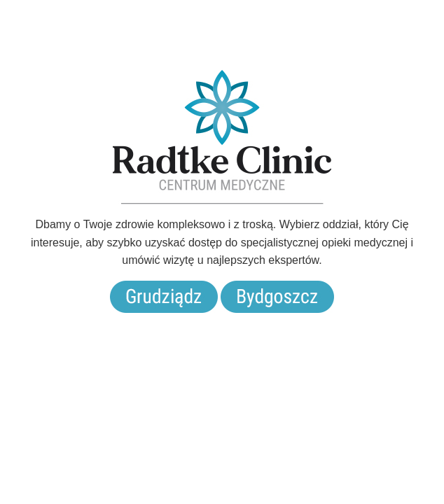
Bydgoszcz (277, 297)
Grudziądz (164, 297)
